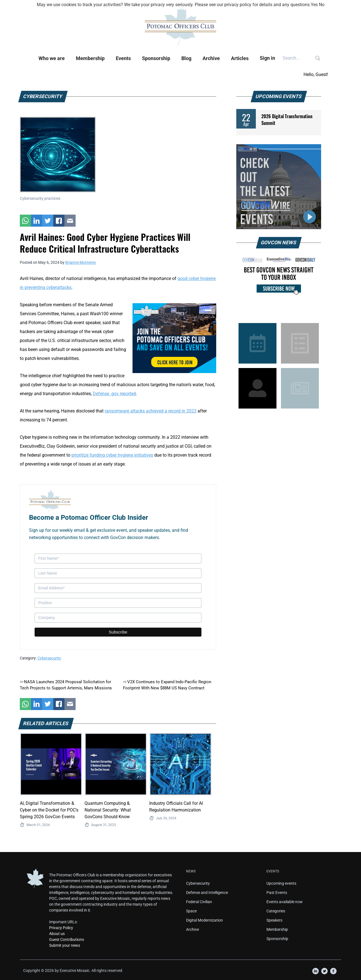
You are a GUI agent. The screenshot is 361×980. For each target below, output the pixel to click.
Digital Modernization (204, 920)
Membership (90, 58)
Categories (276, 911)
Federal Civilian (199, 902)
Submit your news (65, 945)
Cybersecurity (49, 658)
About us (57, 934)
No (322, 5)
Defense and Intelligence (207, 893)
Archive (211, 58)
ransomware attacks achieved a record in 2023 (151, 411)
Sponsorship (156, 58)
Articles (240, 58)
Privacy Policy (61, 928)
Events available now (285, 902)
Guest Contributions (67, 939)
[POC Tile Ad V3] (174, 338)
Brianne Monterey (81, 262)
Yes (314, 5)
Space (191, 911)
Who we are (52, 58)
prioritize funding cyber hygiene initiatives (112, 455)
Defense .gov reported (114, 394)
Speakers (274, 920)
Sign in (267, 58)
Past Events (277, 893)
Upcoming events (281, 883)
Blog (186, 58)
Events (123, 58)
